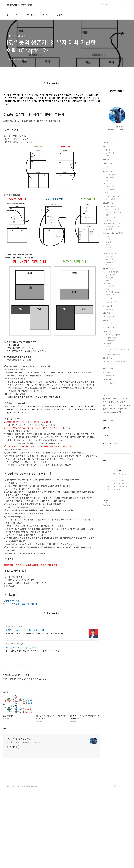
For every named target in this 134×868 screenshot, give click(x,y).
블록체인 (110, 275)
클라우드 (110, 186)
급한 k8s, (123, 402)
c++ (109, 239)
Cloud (107, 171)
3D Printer (109, 379)
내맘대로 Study (110, 269)
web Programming (114, 212)
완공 (108, 346)
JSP (108, 245)
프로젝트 (107, 299)
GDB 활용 (110, 364)
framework (109, 306)
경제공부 (110, 283)
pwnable (110, 376)
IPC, (120, 412)
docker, (106, 412)
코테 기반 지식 (112, 221)
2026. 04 (117, 470)
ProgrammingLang (113, 233)
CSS (108, 251)
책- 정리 (108, 332)
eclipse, (121, 409)
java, (111, 409)
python (110, 256)
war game (108, 372)
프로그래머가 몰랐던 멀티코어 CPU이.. (117, 350)
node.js (110, 259)
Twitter (116, 443)
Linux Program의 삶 (114, 196)
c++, (115, 409)
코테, (126, 409)
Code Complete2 (113, 354)
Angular (110, 309)
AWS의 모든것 (112, 272)
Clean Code (111, 341)
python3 (110, 199)
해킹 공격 (108, 320)
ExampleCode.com (114, 218)
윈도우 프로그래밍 (113, 209)
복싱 (106, 167)
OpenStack (111, 189)
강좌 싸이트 (108, 327)
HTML (109, 248)
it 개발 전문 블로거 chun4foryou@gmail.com (24, 782)
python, (106, 409)
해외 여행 (108, 159)
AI (108, 289)
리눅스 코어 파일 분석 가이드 (116, 361)
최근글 (106, 420)
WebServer (111, 316)
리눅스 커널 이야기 (113, 335)
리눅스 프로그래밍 (113, 206)
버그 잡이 (108, 358)
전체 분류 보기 (110, 143)
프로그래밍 (109, 203)
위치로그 (46, 15)
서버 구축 (108, 313)
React (109, 265)
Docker (110, 183)
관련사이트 (116, 825)
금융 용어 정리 (112, 153)
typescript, (114, 412)
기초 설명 (110, 383)
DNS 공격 (110, 324)
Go (108, 236)
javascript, (127, 405)
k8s (109, 181)
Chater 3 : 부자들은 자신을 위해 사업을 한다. (21, 604)
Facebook (107, 443)
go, (119, 399)
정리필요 (107, 164)
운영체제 (110, 286)
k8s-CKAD (111, 175)
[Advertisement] (52, 637)
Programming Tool (114, 223)
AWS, (105, 405)
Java (109, 242)
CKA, (127, 399)
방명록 (60, 15)
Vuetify (110, 278)
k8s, (120, 405)
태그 (18, 15)
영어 (109, 281)
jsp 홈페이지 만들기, (110, 399)
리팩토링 (110, 343)
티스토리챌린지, (108, 402)
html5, (117, 402)
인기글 (113, 420)
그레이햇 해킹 (112, 338)
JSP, (123, 399)
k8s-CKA (110, 178)
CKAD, (110, 405)
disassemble (109, 368)
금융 (106, 147)
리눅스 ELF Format (113, 292)
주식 (108, 150)
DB (108, 215)
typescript (111, 262)
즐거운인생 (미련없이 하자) (19, 5)
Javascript (111, 253)
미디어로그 (31, 15)
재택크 (109, 156)
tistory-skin (111, 302)
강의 (106, 193)
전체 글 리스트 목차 (11, 601)
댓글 (5, 768)
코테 (109, 229)
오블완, (116, 405)
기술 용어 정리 (112, 295)
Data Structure (112, 226)
